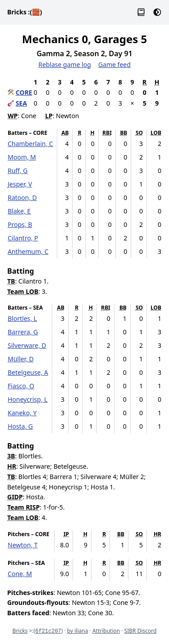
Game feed (114, 64)
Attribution (106, 631)
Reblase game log (65, 64)
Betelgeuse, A (28, 372)
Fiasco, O (21, 386)
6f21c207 (48, 631)
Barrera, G (23, 332)
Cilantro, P (23, 238)
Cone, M (20, 574)
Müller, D (21, 359)
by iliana (78, 631)
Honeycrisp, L (27, 399)
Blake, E (19, 211)
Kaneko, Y (22, 413)
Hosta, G (20, 426)
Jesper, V (20, 184)
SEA (21, 103)
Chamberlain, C (30, 144)
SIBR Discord (141, 631)
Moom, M (22, 157)
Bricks (25, 12)
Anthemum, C (28, 251)
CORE (24, 92)
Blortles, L (22, 318)
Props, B (20, 224)
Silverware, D (27, 345)
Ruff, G (18, 171)
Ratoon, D (22, 198)
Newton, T (23, 545)
